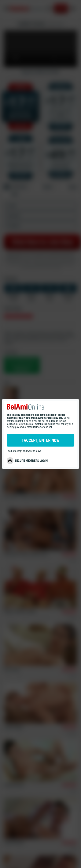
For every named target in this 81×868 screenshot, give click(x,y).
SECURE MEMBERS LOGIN (31, 461)
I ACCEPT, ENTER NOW (40, 440)
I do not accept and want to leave (24, 451)
